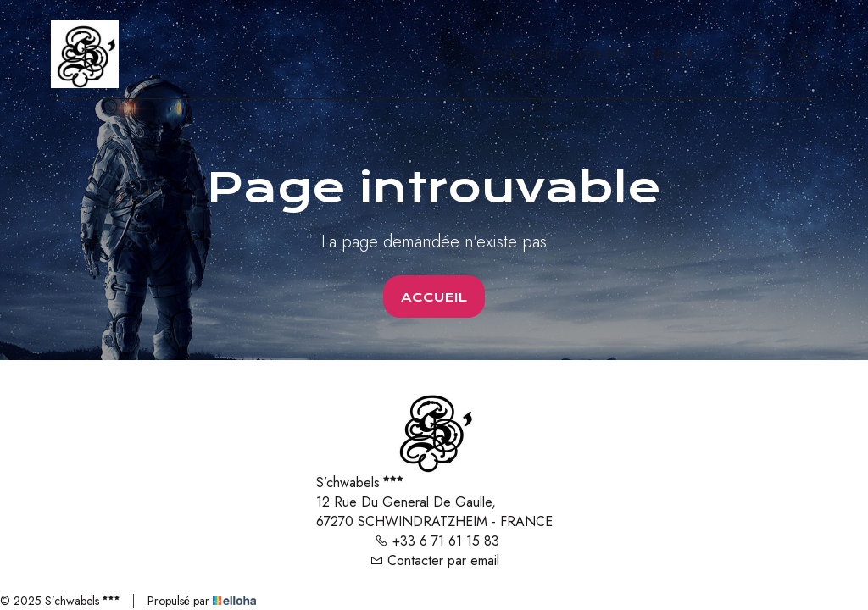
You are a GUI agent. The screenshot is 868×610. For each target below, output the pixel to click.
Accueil (434, 297)
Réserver (676, 54)
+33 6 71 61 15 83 (437, 541)
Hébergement (521, 54)
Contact (605, 54)
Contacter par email (434, 560)
